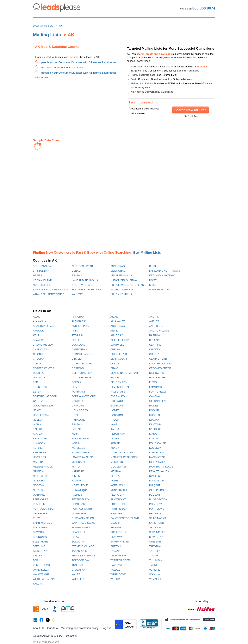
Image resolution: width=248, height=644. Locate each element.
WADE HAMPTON (159, 290)
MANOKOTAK (157, 457)
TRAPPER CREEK (121, 560)
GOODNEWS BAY (43, 406)
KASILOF (38, 434)
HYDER (115, 420)
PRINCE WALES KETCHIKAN (127, 285)
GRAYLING (78, 406)
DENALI (76, 271)
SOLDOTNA (78, 542)
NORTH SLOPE (42, 285)
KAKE (114, 424)
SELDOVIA (155, 527)
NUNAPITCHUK (119, 490)
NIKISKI (76, 476)
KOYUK (115, 448)
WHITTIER (78, 579)
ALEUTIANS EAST (43, 266)
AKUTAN (154, 317)
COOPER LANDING (160, 364)
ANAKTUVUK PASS (44, 326)
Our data (53, 628)
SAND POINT (157, 523)
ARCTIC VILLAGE (159, 331)
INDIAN (37, 424)
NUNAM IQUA (80, 490)
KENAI (75, 434)
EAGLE (115, 378)
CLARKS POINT (158, 359)
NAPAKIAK (78, 471)
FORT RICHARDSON (45, 396)
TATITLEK (155, 551)
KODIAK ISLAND (42, 280)
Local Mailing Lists (43, 26)
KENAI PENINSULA (122, 275)
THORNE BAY (118, 556)
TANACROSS (79, 551)
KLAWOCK (39, 443)
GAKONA (155, 396)
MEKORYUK (118, 462)
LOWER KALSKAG (82, 457)
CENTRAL (155, 345)
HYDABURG (79, 420)
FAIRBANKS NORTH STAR (164, 271)
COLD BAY (117, 364)
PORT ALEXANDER (44, 509)
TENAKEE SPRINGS (83, 556)
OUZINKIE (39, 495)
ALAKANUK (40, 321)
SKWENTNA (156, 537)
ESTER (37, 392)
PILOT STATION (158, 499)
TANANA (115, 551)
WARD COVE (118, 574)
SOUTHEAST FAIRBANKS (87, 290)
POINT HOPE (118, 504)
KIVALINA (155, 439)
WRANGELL (156, 579)
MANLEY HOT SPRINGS (124, 457)
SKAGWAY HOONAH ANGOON (51, 290)
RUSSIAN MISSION (83, 518)
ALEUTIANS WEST (83, 266)
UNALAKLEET (41, 570)
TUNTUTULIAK (41, 565)
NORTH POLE (80, 485)
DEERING (39, 373)
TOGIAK (154, 556)
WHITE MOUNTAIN (44, 579)
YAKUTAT (77, 294)
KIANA (153, 434)
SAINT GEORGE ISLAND (125, 518)
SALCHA (115, 523)
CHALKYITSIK (41, 349)
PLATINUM (39, 504)
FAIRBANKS (79, 392)
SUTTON (115, 546)
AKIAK (114, 317)
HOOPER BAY (41, 415)
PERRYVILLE (41, 499)
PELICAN (155, 495)
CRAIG (114, 368)
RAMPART (116, 514)
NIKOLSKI (155, 476)
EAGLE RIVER (157, 378)
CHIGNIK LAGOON (83, 354)
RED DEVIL (156, 514)
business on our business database (62, 68)
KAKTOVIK (155, 424)
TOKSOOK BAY (81, 560)
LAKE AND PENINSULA (85, 280)
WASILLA (155, 574)
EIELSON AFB (118, 382)
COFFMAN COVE (82, 364)
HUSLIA (37, 420)
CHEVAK (115, 349)
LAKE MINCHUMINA (122, 452)
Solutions (71, 636)
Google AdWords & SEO (48, 636)
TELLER (38, 556)
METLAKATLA (157, 462)
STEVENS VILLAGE (83, 546)
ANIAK (75, 331)
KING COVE (40, 439)
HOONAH (155, 410)
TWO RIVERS (118, 565)
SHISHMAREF (157, 532)
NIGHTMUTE (40, 476)
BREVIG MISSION (43, 345)
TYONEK (154, 565)
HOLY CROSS (80, 410)
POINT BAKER (80, 504)
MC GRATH (78, 462)
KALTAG (76, 429)
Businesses (139, 113)
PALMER (77, 495)
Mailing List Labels (142, 83)
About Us (39, 628)
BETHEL (154, 266)
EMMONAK (156, 387)
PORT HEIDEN (119, 509)
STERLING (39, 546)
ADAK (36, 317)
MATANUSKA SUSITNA (124, 280)
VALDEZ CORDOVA (122, 290)
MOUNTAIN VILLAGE (161, 467)
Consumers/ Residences (146, 109)
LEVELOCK (40, 457)
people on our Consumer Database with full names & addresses (79, 62)
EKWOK (154, 382)
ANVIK (114, 331)
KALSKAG (39, 429)
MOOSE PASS (119, 467)
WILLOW (115, 579)
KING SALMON (80, 439)
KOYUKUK (155, 448)
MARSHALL (40, 462)
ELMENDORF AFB (121, 387)
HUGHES (155, 415)
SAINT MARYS (158, 518)
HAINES (38, 275)
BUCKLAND (78, 345)
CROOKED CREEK (160, 368)
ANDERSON (156, 326)
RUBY (36, 518)
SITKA (153, 285)
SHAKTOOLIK (118, 532)
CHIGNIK (38, 354)
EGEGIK (76, 382)
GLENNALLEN (157, 401)
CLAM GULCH (119, 359)
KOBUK (76, 443)
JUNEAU (77, 275)
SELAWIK (116, 527)
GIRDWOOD (118, 401)
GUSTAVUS (117, 406)
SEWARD (38, 532)
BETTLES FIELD (120, 340)
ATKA (36, 335)
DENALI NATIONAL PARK (125, 373)
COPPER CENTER (44, 368)
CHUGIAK (39, 359)
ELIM (75, 387)
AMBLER (154, 321)
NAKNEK (38, 471)
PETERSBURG (80, 499)
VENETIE (155, 570)
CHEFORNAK (79, 349)
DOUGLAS (39, 378)
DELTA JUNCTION (82, 373)
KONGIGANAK (158, 443)
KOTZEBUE (78, 448)
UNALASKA (78, 570)
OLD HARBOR (157, 490)
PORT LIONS (157, 509)
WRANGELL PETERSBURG (49, 294)
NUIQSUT (155, 485)
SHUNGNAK (40, 537)
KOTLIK (37, 448)
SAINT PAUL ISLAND (84, 523)
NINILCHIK (39, 481)
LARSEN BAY (157, 452)
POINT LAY (156, 504)
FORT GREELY (158, 392)
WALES (76, 574)
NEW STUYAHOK (159, 471)
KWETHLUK (40, 452)
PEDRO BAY (118, 495)
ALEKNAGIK (79, 321)
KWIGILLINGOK (81, 452)
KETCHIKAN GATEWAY (163, 275)
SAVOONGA (40, 527)
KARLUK (115, 429)
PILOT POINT (118, 499)
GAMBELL (77, 401)
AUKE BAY (117, 335)
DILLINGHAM (118, 271)
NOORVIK (39, 485)
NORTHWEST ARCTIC (84, 285)
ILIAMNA (154, 420)
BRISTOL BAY (41, 271)
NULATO (38, 490)
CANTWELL (117, 345)
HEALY (37, 410)
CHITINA (154, 354)
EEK (35, 382)
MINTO (76, 467)
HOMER (115, 410)
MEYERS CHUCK (43, 467)
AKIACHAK (78, 317)
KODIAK (115, 443)
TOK (35, 560)
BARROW (155, 335)
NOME (153, 280)
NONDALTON (157, 481)
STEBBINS (155, 542)
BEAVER (38, 340)
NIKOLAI (115, 476)
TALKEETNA (40, 551)
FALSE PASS (118, 392)
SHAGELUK (78, 532)
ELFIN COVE (40, 387)
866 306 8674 (204, 8)
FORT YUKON (118, 396)
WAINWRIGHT (41, 574)
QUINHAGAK (79, 514)
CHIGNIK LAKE (119, 354)
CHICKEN (155, 349)
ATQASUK (77, 335)
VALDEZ (115, 570)
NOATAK (77, 481)
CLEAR (37, 364)
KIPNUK (115, 439)
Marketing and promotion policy (80, 628)
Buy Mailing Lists (147, 252)
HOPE (75, 415)
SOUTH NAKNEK (120, 542)
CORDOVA (78, 368)
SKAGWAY (117, 537)
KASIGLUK (155, 429)
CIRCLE (76, 359)
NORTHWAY (118, 485)
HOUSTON (117, 415)
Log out (106, 628)
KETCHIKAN (118, 434)
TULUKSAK (156, 560)
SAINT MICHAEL (42, 523)
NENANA (116, 471)
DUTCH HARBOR (82, 378)
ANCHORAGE (118, 266)
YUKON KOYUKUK (121, 294)
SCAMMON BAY (81, 527)
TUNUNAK (78, 565)
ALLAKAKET (118, 321)
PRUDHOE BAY (42, 514)
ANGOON (38, 331)
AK (61, 26)
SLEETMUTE (40, 542)
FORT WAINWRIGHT (84, 396)
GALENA (38, 401)
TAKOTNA (155, 546)
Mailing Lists (47, 35)
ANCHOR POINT (81, 326)
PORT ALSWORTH (82, 509)
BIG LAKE (155, 340)
